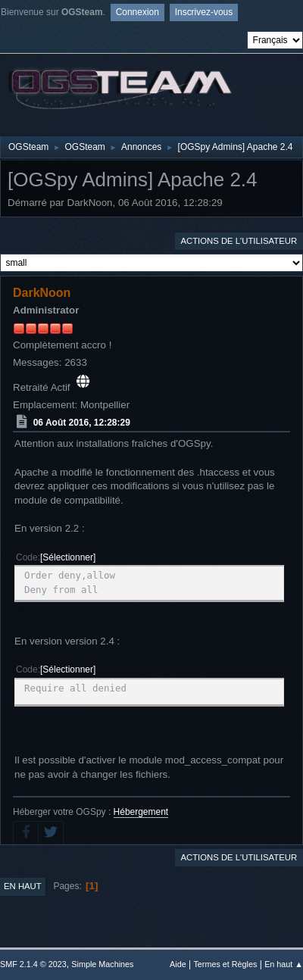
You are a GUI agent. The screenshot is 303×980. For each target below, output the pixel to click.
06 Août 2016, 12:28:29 (82, 422)
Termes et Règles (225, 964)
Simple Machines (102, 964)
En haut (23, 886)
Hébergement (141, 812)
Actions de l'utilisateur (239, 241)
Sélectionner (68, 557)
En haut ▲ (284, 964)
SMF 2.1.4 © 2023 (33, 964)
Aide (178, 964)
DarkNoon (42, 293)
